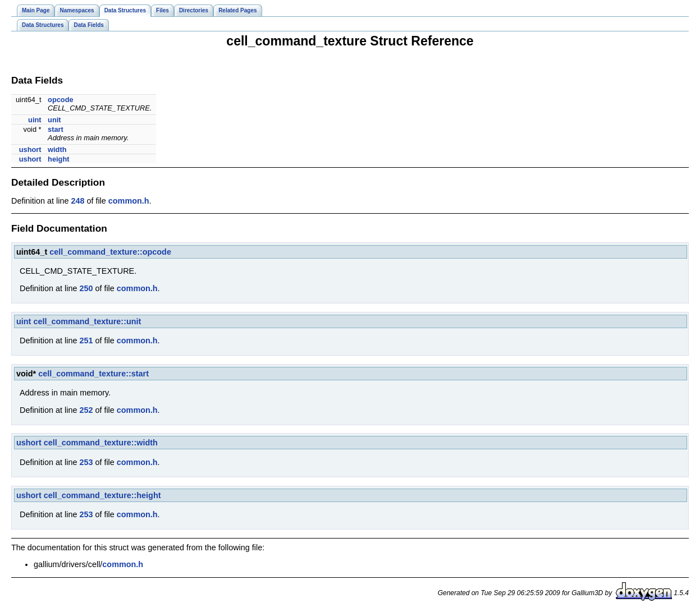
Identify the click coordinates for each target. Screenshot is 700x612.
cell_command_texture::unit (87, 321)
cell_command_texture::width (101, 443)
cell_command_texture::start (93, 374)
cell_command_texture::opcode (110, 252)
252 (86, 410)
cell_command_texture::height (102, 495)
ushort (30, 149)
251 (86, 340)
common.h (129, 201)
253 (86, 462)
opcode (61, 100)
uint (35, 120)
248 (77, 201)
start (56, 129)
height (58, 159)
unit (54, 120)
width (57, 149)
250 (86, 288)
